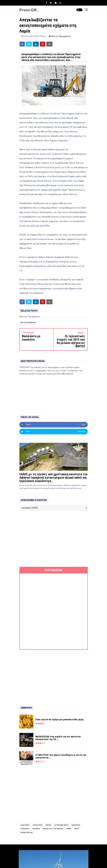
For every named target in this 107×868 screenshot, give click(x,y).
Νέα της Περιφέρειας (61, 36)
